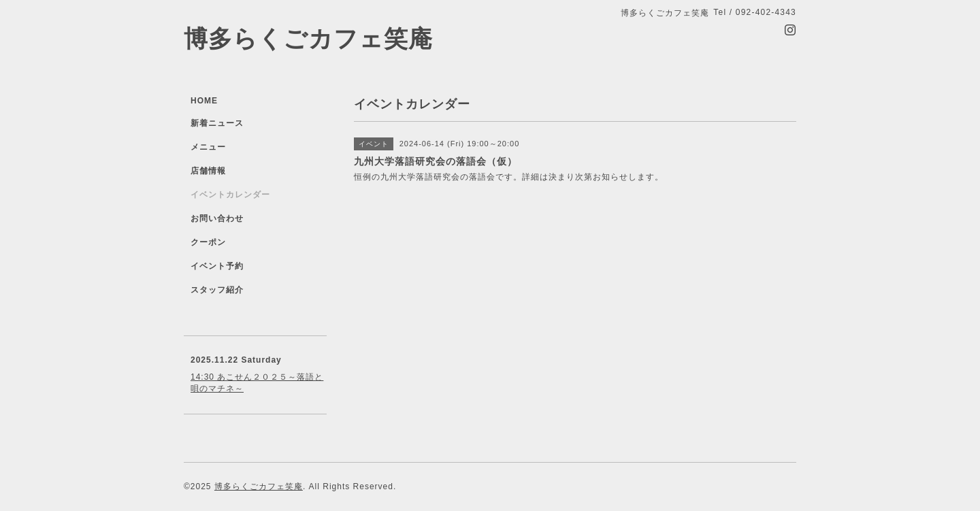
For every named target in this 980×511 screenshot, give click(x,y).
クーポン (208, 242)
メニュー (208, 147)
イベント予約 (217, 266)
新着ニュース (217, 123)
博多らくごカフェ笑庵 (308, 38)
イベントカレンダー (230, 195)
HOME (204, 101)
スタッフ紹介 (217, 290)
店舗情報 (208, 171)
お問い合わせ (217, 218)
